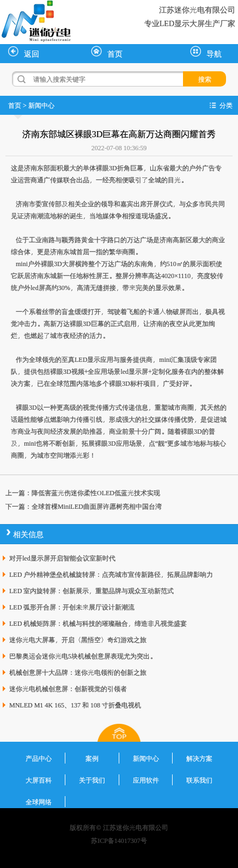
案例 (92, 758)
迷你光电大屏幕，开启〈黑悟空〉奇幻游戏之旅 (78, 639)
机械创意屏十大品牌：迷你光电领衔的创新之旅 (78, 672)
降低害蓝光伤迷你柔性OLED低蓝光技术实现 (96, 493)
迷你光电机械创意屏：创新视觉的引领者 (68, 688)
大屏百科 (39, 780)
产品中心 (39, 758)
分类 (226, 105)
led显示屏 (134, 371)
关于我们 (92, 780)
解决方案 (199, 758)
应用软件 (146, 780)
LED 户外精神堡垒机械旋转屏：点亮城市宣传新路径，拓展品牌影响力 (111, 574)
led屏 (38, 287)
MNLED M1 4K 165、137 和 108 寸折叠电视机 (75, 705)
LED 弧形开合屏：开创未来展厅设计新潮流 (72, 607)
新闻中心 (41, 105)
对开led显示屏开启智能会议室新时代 (62, 558)
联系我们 (199, 780)
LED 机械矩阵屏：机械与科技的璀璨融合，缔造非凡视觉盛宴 (98, 623)
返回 (23, 52)
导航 (206, 52)
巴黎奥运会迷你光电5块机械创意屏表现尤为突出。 (83, 656)
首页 (107, 52)
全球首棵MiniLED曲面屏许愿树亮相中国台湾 (97, 506)
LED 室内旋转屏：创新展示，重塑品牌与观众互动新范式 (91, 590)
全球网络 (39, 802)
